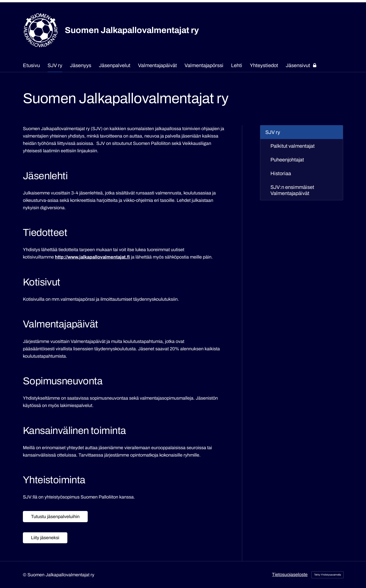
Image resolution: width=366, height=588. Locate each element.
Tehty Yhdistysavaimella (327, 575)
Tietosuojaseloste (290, 575)
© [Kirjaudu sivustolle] (25, 575)
